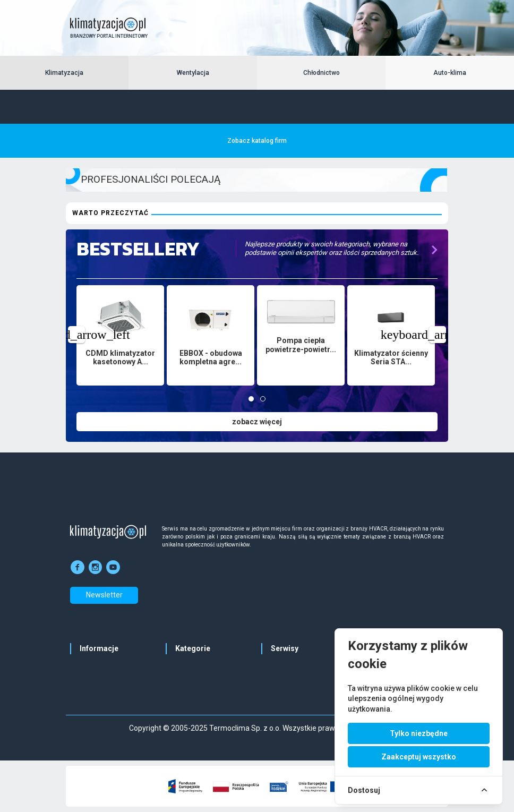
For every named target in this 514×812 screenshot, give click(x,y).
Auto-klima (450, 73)
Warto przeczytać (110, 213)
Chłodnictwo (322, 73)
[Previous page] (76, 335)
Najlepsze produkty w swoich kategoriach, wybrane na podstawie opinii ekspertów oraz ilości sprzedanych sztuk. (332, 248)
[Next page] (438, 335)
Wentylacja (193, 73)
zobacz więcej (257, 422)
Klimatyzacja (64, 73)
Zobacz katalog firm (257, 141)
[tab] (251, 399)
